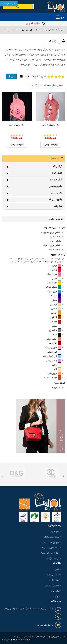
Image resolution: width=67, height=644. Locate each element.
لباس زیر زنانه (55, 200)
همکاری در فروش (52, 586)
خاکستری (55, 331)
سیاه (57, 335)
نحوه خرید (55, 532)
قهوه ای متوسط (53, 378)
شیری (57, 279)
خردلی (56, 313)
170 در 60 (57, 388)
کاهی (57, 365)
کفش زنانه (57, 173)
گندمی (56, 309)
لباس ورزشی (56, 193)
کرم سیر (56, 305)
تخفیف (56, 570)
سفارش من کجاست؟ (50, 553)
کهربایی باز (55, 283)
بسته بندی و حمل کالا (50, 548)
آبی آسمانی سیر (52, 356)
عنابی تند (55, 343)
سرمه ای (55, 296)
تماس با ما (55, 591)
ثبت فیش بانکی (53, 575)
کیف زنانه (58, 166)
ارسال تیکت (54, 580)
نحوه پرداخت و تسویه (50, 543)
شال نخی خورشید (17, 125)
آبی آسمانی (54, 352)
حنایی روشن (54, 339)
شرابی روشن (54, 274)
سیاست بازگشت (53, 559)
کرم (58, 369)
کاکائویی (55, 317)
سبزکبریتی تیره (53, 287)
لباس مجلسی (55, 186)
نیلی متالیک (54, 292)
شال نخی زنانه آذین (51, 125)
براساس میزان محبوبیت (51, 233)
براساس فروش (55, 237)
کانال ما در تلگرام (9, 4)
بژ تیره (56, 266)
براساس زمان (56, 241)
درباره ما (56, 596)
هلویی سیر (54, 374)
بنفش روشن (54, 361)
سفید (57, 326)
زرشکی (56, 270)
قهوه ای (56, 322)
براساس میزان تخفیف (52, 245)
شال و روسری (55, 180)
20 (34, 86)
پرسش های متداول (51, 537)
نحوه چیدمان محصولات (53, 85)
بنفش (56, 300)
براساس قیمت (55, 250)
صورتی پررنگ (53, 348)
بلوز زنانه (58, 206)
